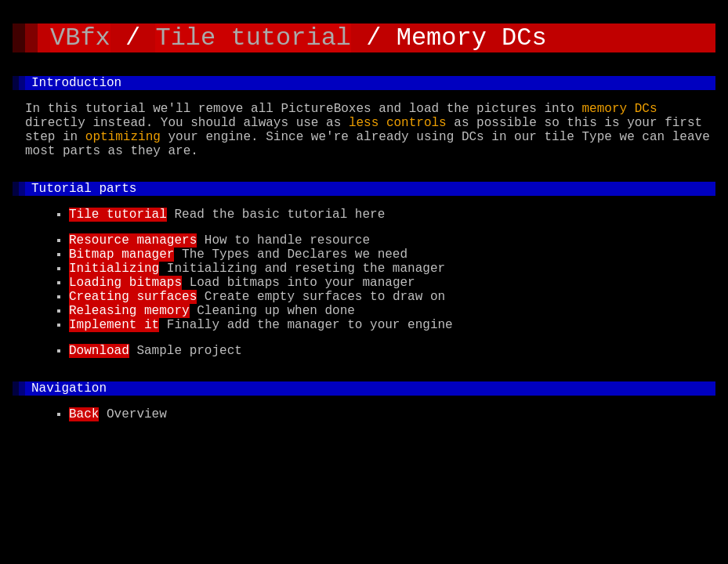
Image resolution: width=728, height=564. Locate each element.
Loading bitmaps (125, 320)
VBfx (80, 40)
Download (99, 401)
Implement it (114, 372)
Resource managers (133, 269)
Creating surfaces (133, 338)
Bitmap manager (121, 286)
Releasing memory (129, 355)
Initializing (114, 303)
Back (84, 471)
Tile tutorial (253, 40)
